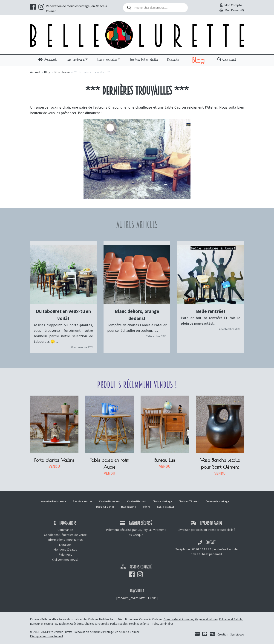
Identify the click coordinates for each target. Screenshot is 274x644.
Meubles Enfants (139, 624)
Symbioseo (237, 634)
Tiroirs (154, 624)
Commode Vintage (217, 501)
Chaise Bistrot (136, 501)
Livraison (65, 545)
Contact (226, 59)
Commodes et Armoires (178, 619)
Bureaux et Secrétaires (44, 624)
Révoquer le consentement (47, 636)
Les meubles (107, 59)
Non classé (62, 72)
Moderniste (129, 507)
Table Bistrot (165, 507)
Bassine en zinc (83, 501)
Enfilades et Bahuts (231, 619)
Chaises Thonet (189, 501)
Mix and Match (105, 507)
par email (215, 554)
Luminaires (166, 624)
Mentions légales (65, 549)
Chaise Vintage (162, 501)
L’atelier (173, 59)
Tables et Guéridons (71, 624)
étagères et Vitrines (206, 619)
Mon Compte (231, 5)
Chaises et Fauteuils (97, 624)
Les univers (75, 59)
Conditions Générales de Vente (65, 535)
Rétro (147, 507)
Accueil (47, 59)
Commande (65, 530)
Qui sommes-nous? (65, 560)
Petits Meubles (119, 624)
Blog (198, 60)
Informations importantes (65, 540)
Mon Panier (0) (232, 10)
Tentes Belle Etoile (144, 59)
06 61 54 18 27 (202, 549)
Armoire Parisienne (54, 501)
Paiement (65, 554)
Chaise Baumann (110, 501)
